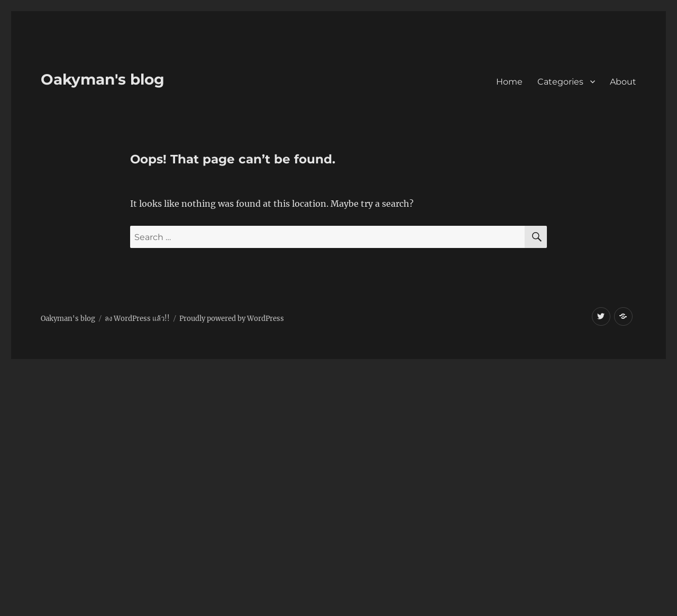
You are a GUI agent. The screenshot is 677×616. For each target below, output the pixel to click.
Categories (560, 82)
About (623, 82)
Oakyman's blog (103, 79)
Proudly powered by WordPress (232, 319)
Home (509, 82)
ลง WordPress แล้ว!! (137, 319)
